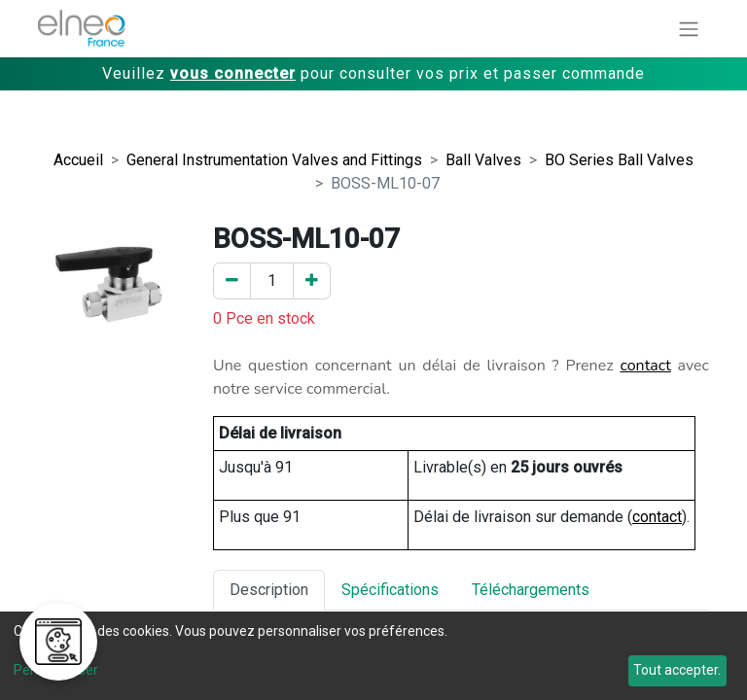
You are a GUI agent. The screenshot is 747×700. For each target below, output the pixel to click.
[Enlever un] (232, 281)
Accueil (78, 160)
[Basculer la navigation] (689, 29)
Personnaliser (56, 670)
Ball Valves (483, 160)
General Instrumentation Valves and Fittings (274, 160)
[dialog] (373, 656)
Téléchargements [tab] (531, 590)
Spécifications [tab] (390, 590)
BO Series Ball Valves (619, 160)
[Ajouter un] (312, 281)
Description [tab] (269, 590)
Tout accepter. (677, 670)
